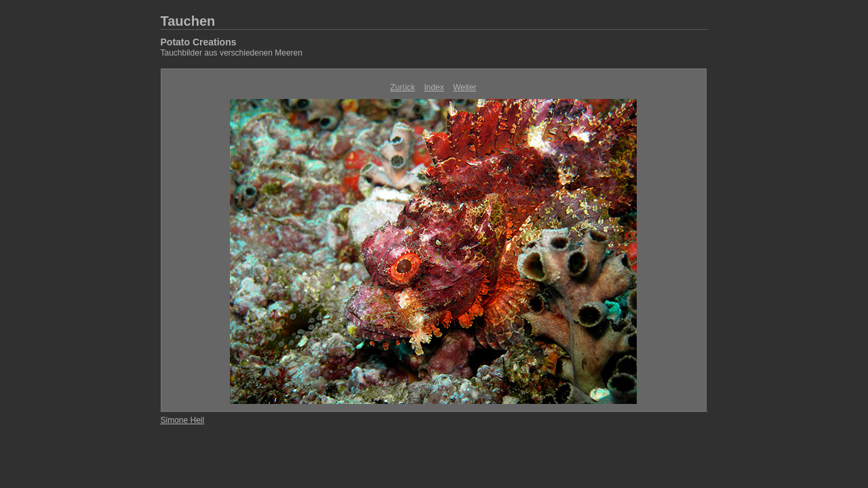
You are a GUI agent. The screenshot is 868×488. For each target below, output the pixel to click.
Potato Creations (199, 42)
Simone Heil (183, 420)
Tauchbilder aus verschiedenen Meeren (232, 53)
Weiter (465, 87)
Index (434, 87)
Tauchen (188, 21)
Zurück (402, 87)
